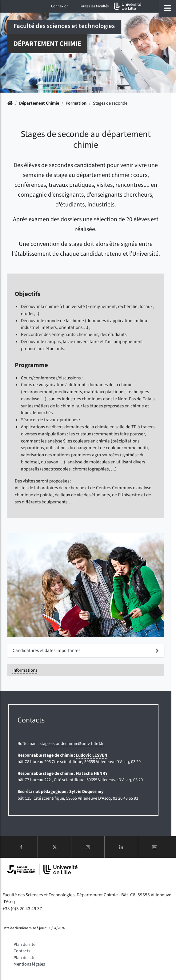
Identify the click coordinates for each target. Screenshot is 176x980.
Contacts (22, 951)
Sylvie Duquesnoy (86, 792)
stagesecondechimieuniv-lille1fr (72, 744)
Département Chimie (39, 103)
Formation (76, 103)
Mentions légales (29, 964)
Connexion (60, 6)
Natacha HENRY (92, 773)
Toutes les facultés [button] (94, 6)
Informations (25, 670)
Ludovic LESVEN (92, 755)
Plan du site (24, 944)
